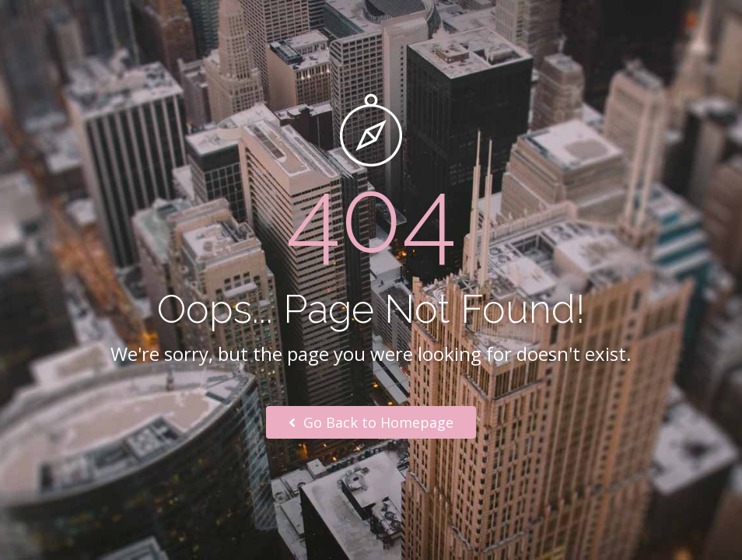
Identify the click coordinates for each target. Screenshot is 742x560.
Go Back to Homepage (371, 422)
